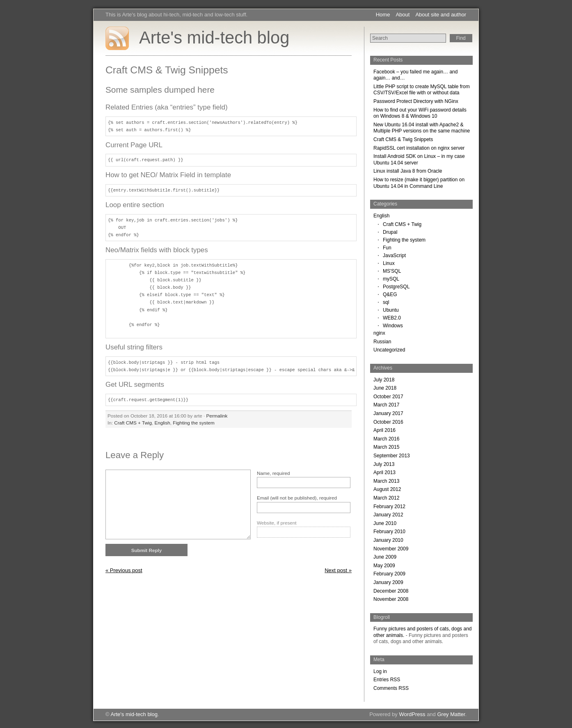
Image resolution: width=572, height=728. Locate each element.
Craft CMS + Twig (133, 423)
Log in (380, 671)
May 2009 (384, 566)
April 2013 (384, 472)
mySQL (391, 279)
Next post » (338, 570)
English (162, 423)
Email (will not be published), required (297, 498)
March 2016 (386, 439)
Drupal (390, 232)
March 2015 (386, 447)
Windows (393, 326)
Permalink (217, 416)
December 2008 (391, 591)
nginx (379, 333)
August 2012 (387, 489)
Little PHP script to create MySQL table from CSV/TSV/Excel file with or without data (422, 90)
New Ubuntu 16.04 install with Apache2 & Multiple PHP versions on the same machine (422, 128)
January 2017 (388, 413)
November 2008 (391, 599)
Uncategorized (389, 350)
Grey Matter (451, 714)
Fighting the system (193, 423)
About (403, 15)
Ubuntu (391, 310)
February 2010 (389, 532)
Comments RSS (391, 688)
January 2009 (388, 582)
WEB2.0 (392, 318)
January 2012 (388, 515)
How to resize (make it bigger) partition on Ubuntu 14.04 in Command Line (419, 183)
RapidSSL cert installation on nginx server (419, 148)
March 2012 (386, 498)
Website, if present (277, 523)
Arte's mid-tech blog (214, 38)
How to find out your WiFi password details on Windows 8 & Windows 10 (420, 113)
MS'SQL (392, 271)
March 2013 (386, 481)
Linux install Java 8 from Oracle (408, 171)
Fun (387, 248)
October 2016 (388, 422)
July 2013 (384, 464)
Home (383, 15)
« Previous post (124, 570)
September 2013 (392, 456)
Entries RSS (387, 680)
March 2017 (386, 405)
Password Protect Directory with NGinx (416, 101)
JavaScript (394, 256)
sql (386, 302)
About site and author (441, 15)
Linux (389, 263)
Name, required (273, 473)
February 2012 (389, 507)
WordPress (412, 714)
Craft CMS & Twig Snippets (403, 139)
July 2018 (384, 380)
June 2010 (385, 523)
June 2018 (385, 388)
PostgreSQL (396, 287)
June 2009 (385, 557)
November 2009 (391, 549)
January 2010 (388, 540)
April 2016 (384, 430)
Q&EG (390, 294)
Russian (382, 342)
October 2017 (388, 397)
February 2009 (389, 574)
